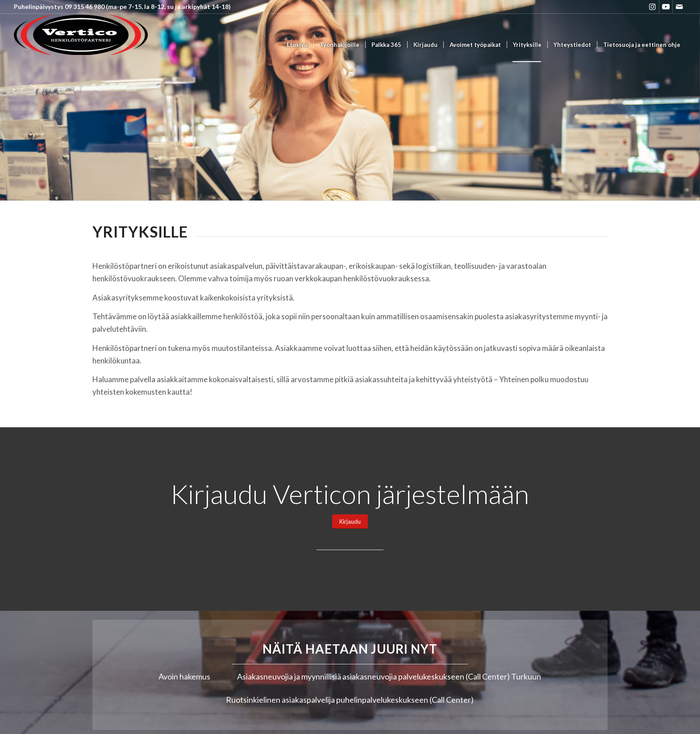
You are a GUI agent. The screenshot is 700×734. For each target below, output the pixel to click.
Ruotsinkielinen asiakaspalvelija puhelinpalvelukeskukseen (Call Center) (350, 700)
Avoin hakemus (184, 676)
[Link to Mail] (679, 7)
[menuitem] (297, 45)
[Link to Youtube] (666, 7)
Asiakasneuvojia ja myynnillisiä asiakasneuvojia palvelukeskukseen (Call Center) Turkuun (389, 676)
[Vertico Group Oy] (81, 45)
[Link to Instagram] (652, 7)
